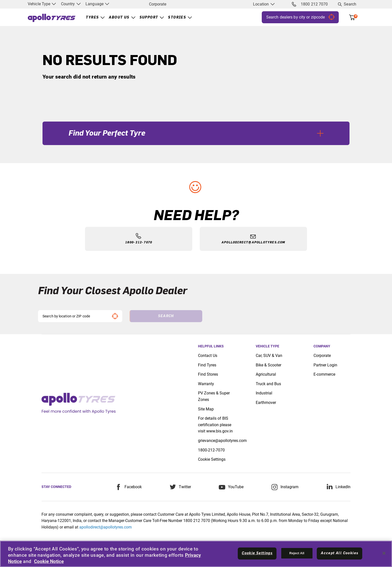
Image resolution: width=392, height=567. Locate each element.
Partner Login (325, 365)
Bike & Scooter (268, 365)
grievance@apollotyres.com (222, 441)
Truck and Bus (268, 384)
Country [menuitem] (71, 4)
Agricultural (266, 374)
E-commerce (324, 374)
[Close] (384, 553)
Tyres (92, 18)
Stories (177, 18)
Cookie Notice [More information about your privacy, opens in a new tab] (49, 561)
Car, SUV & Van (269, 356)
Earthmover (266, 403)
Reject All (297, 553)
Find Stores (208, 374)
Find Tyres (207, 365)
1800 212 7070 (310, 4)
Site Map (206, 409)
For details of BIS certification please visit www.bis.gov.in (215, 425)
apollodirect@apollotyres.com (105, 527)
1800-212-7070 (211, 450)
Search (350, 4)
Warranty (206, 384)
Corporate (158, 4)
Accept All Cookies (339, 553)
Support (149, 18)
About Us (119, 18)
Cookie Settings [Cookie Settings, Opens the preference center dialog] (257, 553)
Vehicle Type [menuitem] (42, 4)
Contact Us (208, 356)
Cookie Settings (212, 459)
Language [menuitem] (97, 4)
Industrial (264, 393)
